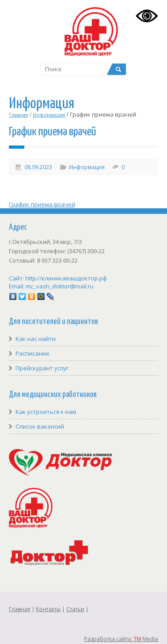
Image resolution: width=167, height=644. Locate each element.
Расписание (33, 353)
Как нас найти (36, 339)
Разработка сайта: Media (121, 639)
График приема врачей (42, 204)
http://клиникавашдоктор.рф (66, 278)
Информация (49, 115)
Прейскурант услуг (42, 368)
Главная (18, 115)
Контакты (48, 609)
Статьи (75, 609)
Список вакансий (40, 426)
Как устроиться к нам (46, 412)
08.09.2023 (38, 167)
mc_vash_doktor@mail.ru (60, 286)
